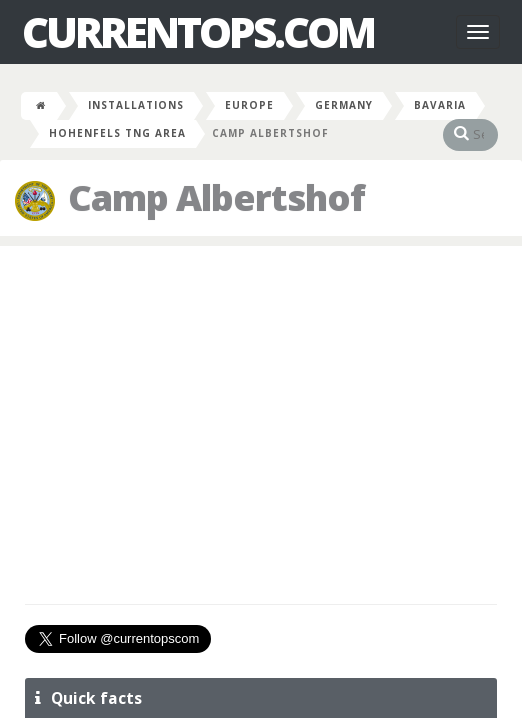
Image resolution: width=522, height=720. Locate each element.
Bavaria (440, 105)
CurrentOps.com (198, 32)
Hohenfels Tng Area (117, 133)
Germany (344, 105)
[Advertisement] (261, 406)
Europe (249, 105)
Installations (136, 105)
